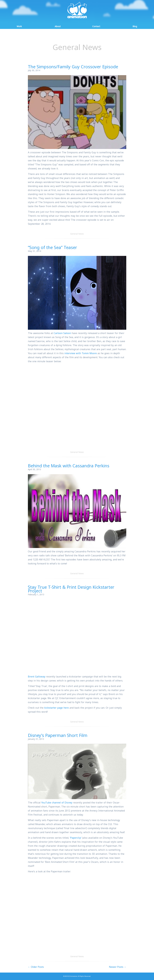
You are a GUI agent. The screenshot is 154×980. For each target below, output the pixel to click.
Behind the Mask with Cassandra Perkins (69, 466)
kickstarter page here (57, 708)
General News (77, 234)
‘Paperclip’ (76, 838)
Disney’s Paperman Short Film (58, 735)
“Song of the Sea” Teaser (52, 247)
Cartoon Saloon (62, 333)
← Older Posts (36, 967)
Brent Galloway (37, 677)
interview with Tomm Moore (81, 353)
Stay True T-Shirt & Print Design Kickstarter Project (71, 589)
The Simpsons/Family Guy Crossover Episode (73, 67)
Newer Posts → (118, 967)
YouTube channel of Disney (57, 803)
